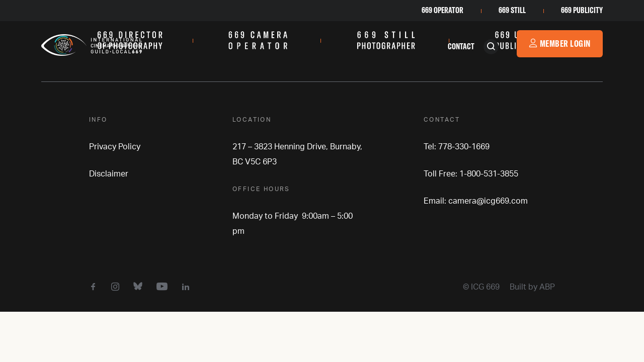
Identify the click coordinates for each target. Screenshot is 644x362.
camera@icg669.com (488, 201)
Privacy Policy (115, 147)
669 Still (512, 10)
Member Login (560, 43)
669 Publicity (582, 10)
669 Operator (442, 10)
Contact (461, 46)
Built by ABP (532, 287)
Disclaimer (109, 174)
